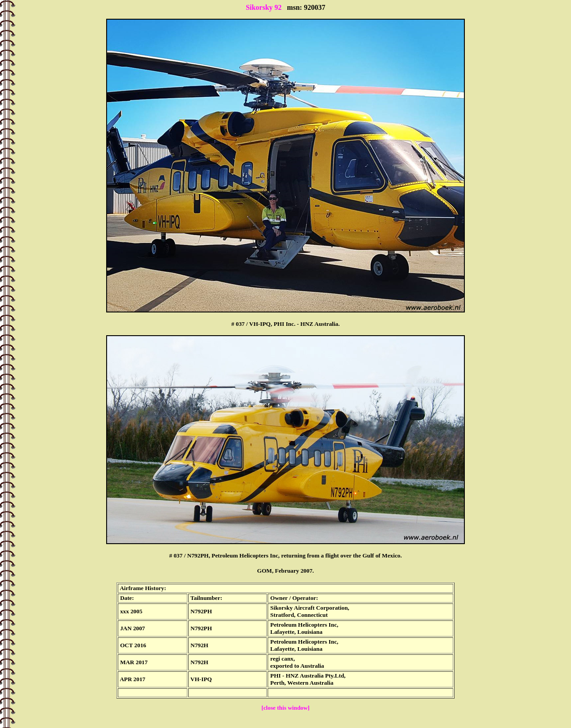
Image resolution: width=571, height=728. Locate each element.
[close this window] (285, 708)
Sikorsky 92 (264, 7)
